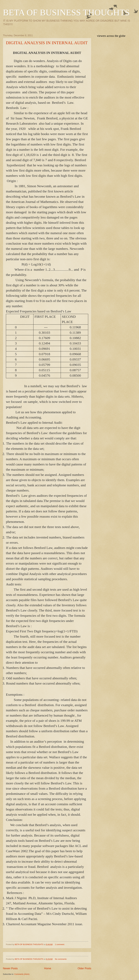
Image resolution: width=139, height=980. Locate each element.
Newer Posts (10, 968)
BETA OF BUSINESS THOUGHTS (66, 12)
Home (48, 968)
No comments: (61, 959)
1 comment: (60, 944)
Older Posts (84, 968)
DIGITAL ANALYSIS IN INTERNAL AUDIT (47, 43)
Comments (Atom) (22, 974)
